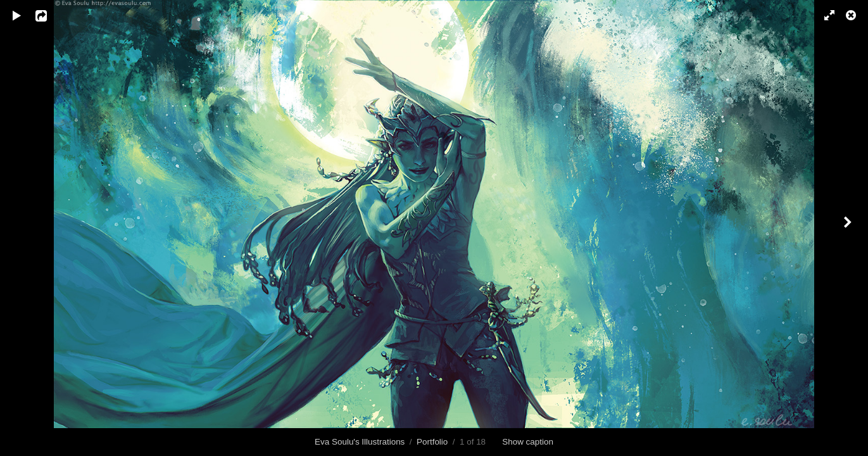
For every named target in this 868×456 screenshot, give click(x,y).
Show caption (528, 442)
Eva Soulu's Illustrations (360, 442)
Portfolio (432, 442)
